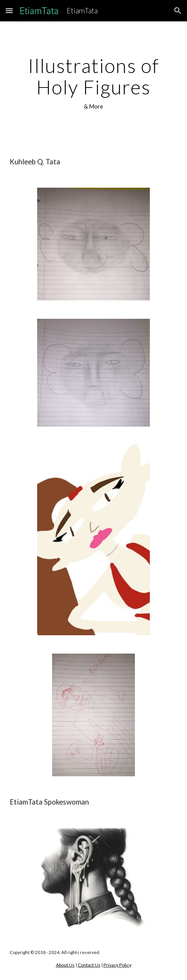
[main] (93, 83)
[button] (9, 11)
